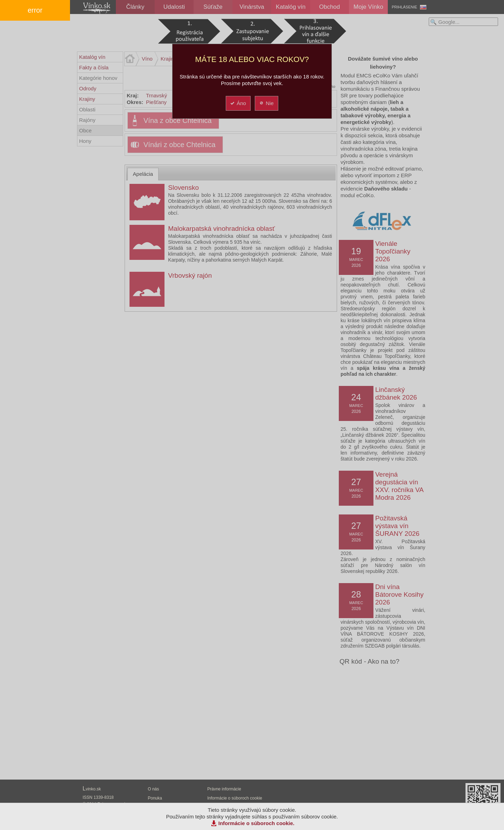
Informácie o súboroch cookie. (257, 823)
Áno (238, 103)
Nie (266, 103)
